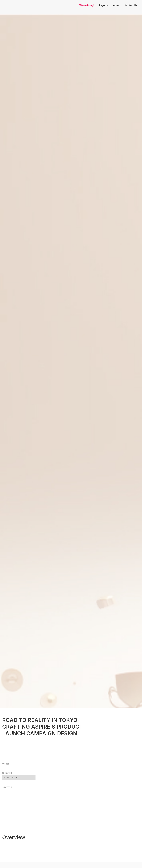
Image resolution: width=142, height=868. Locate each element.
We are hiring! (86, 5)
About (116, 5)
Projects (103, 5)
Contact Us (131, 5)
